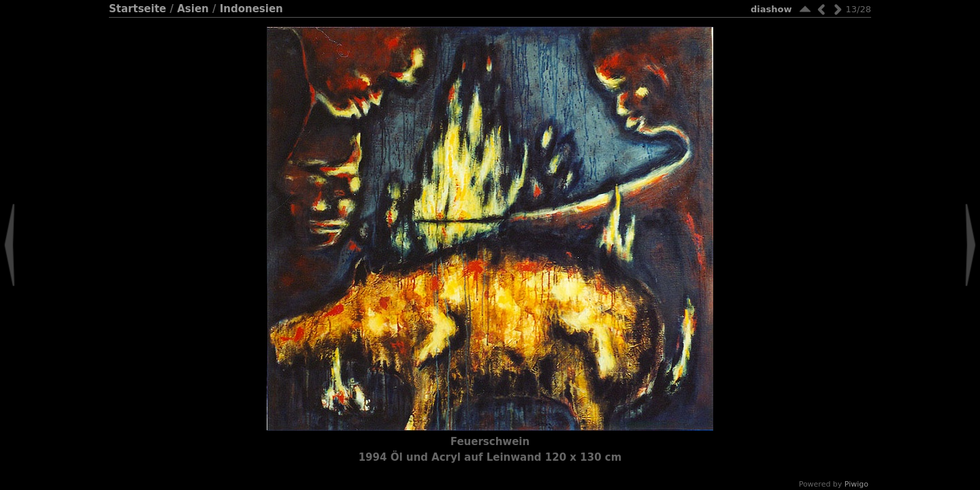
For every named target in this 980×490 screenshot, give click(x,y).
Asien (193, 9)
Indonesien (251, 9)
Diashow (771, 9)
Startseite (137, 9)
